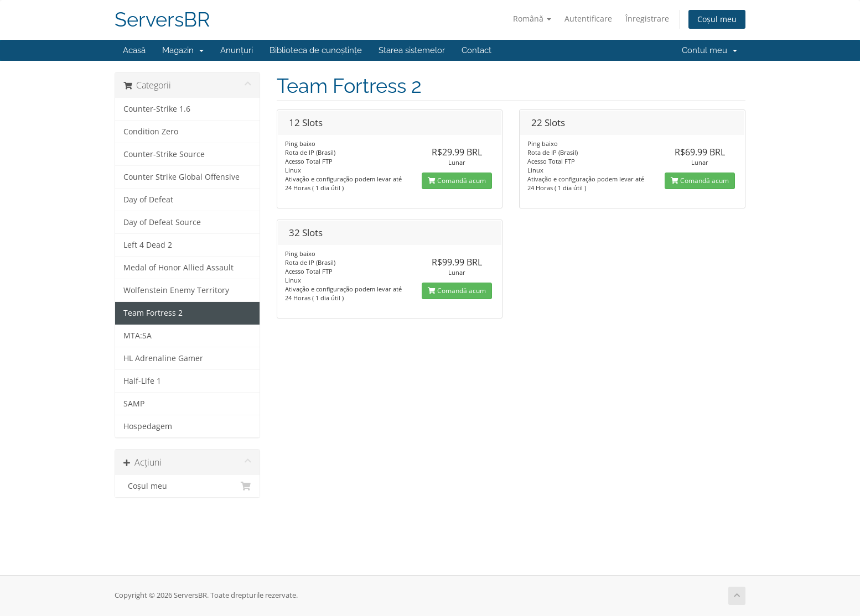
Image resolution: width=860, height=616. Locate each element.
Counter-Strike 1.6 (157, 109)
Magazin (183, 50)
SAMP (134, 404)
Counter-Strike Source (164, 154)
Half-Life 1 (142, 381)
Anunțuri (237, 50)
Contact (476, 50)
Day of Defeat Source (162, 222)
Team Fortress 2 (153, 313)
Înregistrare (647, 19)
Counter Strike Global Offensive (182, 177)
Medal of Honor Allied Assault (178, 268)
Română (532, 19)
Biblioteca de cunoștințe (316, 50)
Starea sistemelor (412, 50)
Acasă (134, 50)
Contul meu (709, 50)
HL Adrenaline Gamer (163, 358)
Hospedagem (148, 426)
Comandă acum (457, 181)
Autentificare (588, 19)
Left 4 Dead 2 (148, 245)
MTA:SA (138, 336)
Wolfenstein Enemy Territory (176, 290)
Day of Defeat (148, 200)
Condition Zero (151, 132)
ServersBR (162, 20)
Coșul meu (717, 19)
